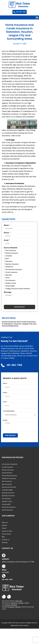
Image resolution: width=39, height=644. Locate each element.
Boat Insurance (7, 484)
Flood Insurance (7, 473)
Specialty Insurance (8, 496)
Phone (7, 233)
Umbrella (9, 256)
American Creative (23, 625)
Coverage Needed (9, 411)
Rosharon (11, 607)
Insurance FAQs (7, 531)
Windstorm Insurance (9, 478)
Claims (4, 528)
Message (8, 292)
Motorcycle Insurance (9, 487)
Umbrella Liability (7, 490)
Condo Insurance (11, 272)
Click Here (5, 572)
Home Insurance (7, 510)
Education (9, 261)
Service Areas (6, 534)
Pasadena (14, 605)
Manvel (8, 605)
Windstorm (9, 267)
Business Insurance (12, 264)
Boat (7, 259)
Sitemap (5, 543)
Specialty (9, 275)
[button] (37, 17)
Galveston (14, 603)
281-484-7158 (7, 580)
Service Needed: (11, 248)
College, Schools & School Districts (18, 289)
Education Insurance (9, 507)
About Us (5, 522)
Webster (18, 607)
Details (5, 420)
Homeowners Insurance (14, 269)
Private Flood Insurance (9, 476)
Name (6, 225)
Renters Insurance (12, 253)
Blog (3, 537)
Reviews (4, 525)
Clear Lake (19, 601)
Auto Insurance (11, 250)
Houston (21, 603)
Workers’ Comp (7, 501)
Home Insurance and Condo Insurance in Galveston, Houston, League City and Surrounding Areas (19, 324)
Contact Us (6, 540)
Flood (7, 278)
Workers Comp (11, 283)
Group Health (10, 286)
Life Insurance (10, 280)
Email (6, 240)
